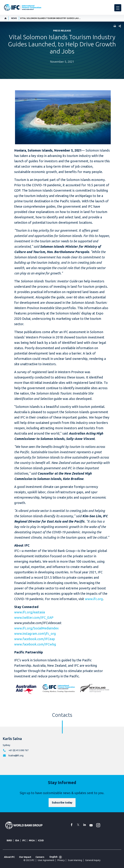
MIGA (32, 840)
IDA (17, 840)
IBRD (9, 840)
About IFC (9, 857)
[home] (6, 18)
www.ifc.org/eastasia (30, 612)
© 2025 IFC (29, 860)
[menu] (118, 8)
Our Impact (25, 857)
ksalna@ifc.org (16, 756)
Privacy (61, 860)
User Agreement (46, 860)
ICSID (41, 840)
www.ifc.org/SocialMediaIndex (36, 628)
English (54, 857)
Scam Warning (75, 860)
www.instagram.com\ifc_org (35, 634)
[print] (114, 26)
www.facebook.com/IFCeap (35, 639)
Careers (40, 857)
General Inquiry (93, 860)
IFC (24, 840)
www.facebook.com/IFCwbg (35, 644)
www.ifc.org (94, 599)
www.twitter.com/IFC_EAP (34, 617)
